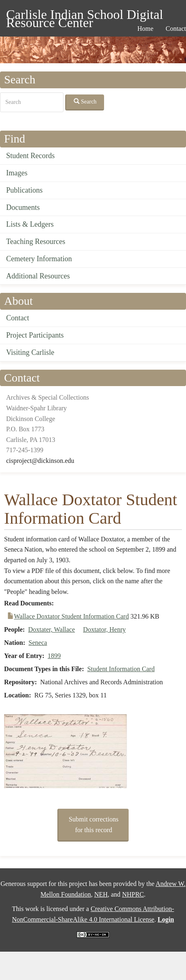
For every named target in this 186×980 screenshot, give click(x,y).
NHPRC (133, 894)
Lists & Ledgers (30, 224)
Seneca (38, 643)
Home (145, 29)
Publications (24, 190)
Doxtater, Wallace (52, 629)
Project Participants (35, 335)
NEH (101, 894)
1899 (54, 656)
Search (85, 101)
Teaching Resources (36, 242)
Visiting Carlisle (30, 352)
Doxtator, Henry (104, 629)
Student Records (31, 156)
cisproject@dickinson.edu (40, 461)
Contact (18, 318)
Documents (23, 207)
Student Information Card (121, 669)
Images (17, 173)
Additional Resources (38, 276)
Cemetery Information (39, 259)
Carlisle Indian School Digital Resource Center (85, 16)
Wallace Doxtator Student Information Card (71, 616)
